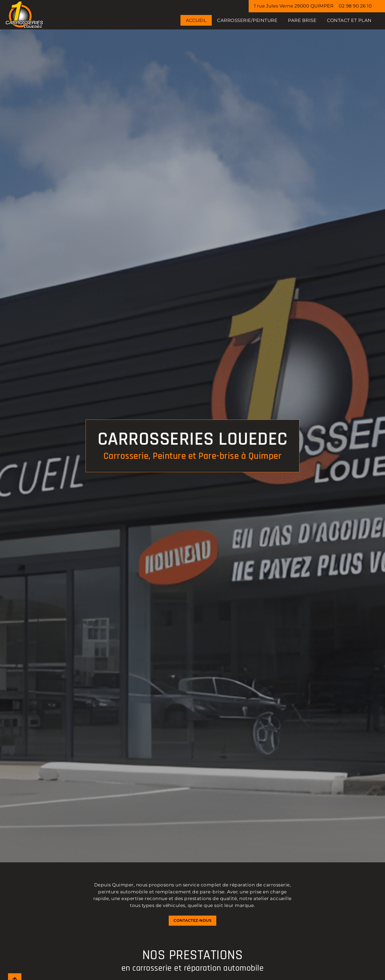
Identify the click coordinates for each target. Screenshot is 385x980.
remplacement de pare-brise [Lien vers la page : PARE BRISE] (190, 892)
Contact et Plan (349, 20)
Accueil (196, 20)
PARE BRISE (302, 20)
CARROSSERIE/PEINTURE (247, 20)
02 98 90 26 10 (355, 6)
